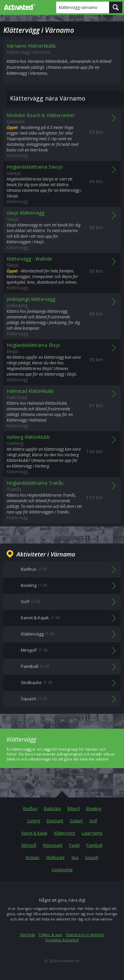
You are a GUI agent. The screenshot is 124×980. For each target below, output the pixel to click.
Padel (74, 845)
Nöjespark (53, 845)
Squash (92, 857)
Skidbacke (55, 857)
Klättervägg (64, 833)
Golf (93, 821)
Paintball (94, 845)
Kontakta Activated (62, 940)
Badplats (52, 809)
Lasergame (92, 833)
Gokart (76, 821)
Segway (32, 857)
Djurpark (55, 821)
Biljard (74, 809)
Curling (33, 821)
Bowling (94, 809)
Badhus (30, 809)
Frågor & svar (51, 935)
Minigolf (29, 845)
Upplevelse (62, 870)
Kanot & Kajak (34, 833)
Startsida (27, 935)
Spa (75, 857)
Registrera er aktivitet (85, 935)
